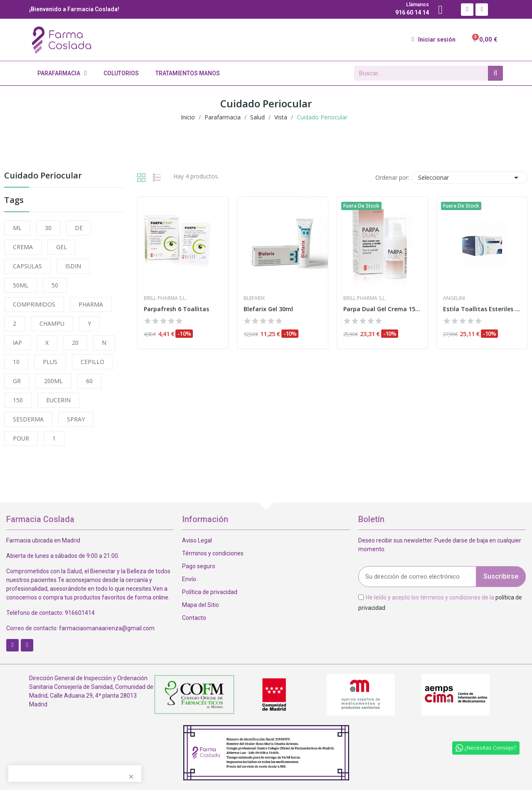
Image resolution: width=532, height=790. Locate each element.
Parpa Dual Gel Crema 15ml (382, 309)
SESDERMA (28, 419)
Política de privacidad (210, 592)
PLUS (50, 362)
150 (18, 400)
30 (48, 228)
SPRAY (76, 419)
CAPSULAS (27, 266)
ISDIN (73, 266)
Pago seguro (199, 566)
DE (79, 228)
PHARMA (91, 304)
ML (17, 228)
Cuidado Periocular (43, 176)
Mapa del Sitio (201, 605)
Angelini (454, 298)
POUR (21, 438)
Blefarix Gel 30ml (268, 309)
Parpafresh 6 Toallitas (176, 309)
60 (89, 381)
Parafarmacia (62, 73)
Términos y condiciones (213, 553)
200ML (53, 381)
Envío (189, 579)
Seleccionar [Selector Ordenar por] (470, 178)
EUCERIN (58, 400)
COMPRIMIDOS (34, 304)
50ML (21, 285)
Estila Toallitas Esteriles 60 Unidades (482, 309)
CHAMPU (52, 323)
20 (75, 343)
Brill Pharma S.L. (165, 298)
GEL (62, 247)
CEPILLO (92, 362)
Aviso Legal (197, 540)
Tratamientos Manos (188, 73)
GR (17, 381)
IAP (17, 343)
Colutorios (121, 73)
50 (55, 285)
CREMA (23, 247)
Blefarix (254, 298)
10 (16, 362)
